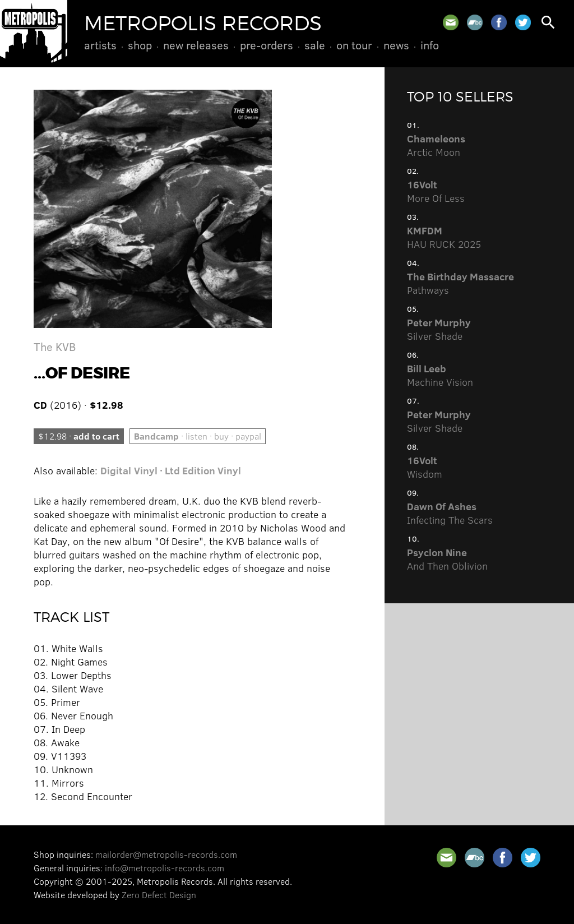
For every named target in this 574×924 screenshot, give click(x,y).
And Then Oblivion (447, 559)
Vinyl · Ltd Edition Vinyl (188, 470)
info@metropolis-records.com (165, 868)
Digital (116, 470)
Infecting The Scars (450, 513)
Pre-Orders (267, 45)
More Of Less (436, 191)
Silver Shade (439, 329)
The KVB (55, 346)
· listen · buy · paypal (198, 436)
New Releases (196, 45)
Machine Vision (440, 375)
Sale (315, 45)
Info (430, 45)
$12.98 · (79, 436)
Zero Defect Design (159, 895)
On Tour (354, 45)
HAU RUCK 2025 (444, 237)
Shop (140, 45)
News (396, 45)
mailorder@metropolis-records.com (166, 854)
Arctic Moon (436, 145)
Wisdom (425, 467)
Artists (100, 45)
